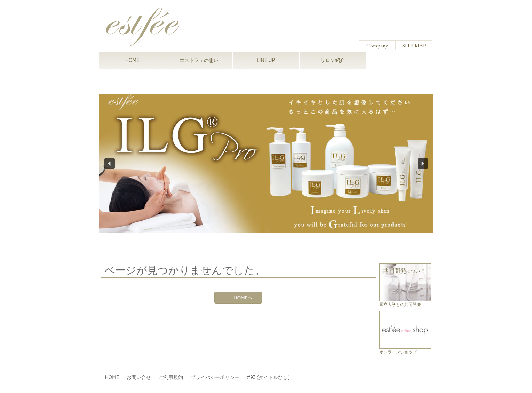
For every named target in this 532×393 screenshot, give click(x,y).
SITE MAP (414, 46)
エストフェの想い (199, 60)
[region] (266, 163)
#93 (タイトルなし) (268, 377)
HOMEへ (243, 298)
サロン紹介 (333, 60)
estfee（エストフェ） (143, 27)
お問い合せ (139, 377)
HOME (132, 60)
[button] (266, 163)
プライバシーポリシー (215, 377)
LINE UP (266, 60)
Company (377, 46)
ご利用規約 (171, 377)
